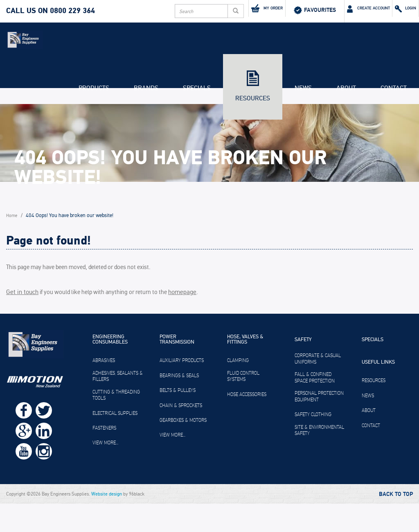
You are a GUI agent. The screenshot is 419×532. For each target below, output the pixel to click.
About (346, 121)
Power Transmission (177, 368)
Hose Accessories (247, 423)
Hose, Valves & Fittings (245, 368)
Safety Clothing (313, 443)
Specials (197, 121)
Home (13, 248)
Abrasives (104, 389)
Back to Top (396, 523)
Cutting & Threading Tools (116, 423)
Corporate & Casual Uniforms (318, 387)
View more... (105, 471)
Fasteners (104, 457)
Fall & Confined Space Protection (315, 406)
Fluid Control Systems (243, 405)
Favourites (274, 10)
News (303, 121)
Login (397, 10)
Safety (303, 369)
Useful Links (378, 391)
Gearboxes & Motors (183, 448)
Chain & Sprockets (181, 434)
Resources (253, 131)
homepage (179, 321)
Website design (107, 522)
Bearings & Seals (179, 404)
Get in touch (21, 321)
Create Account (339, 10)
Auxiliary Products (182, 389)
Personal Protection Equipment (319, 425)
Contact (394, 121)
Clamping (238, 389)
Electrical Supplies (115, 441)
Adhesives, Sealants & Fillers (118, 405)
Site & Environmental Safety (319, 459)
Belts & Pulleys (178, 419)
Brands (146, 121)
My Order (216, 9)
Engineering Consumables (110, 368)
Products (94, 121)
